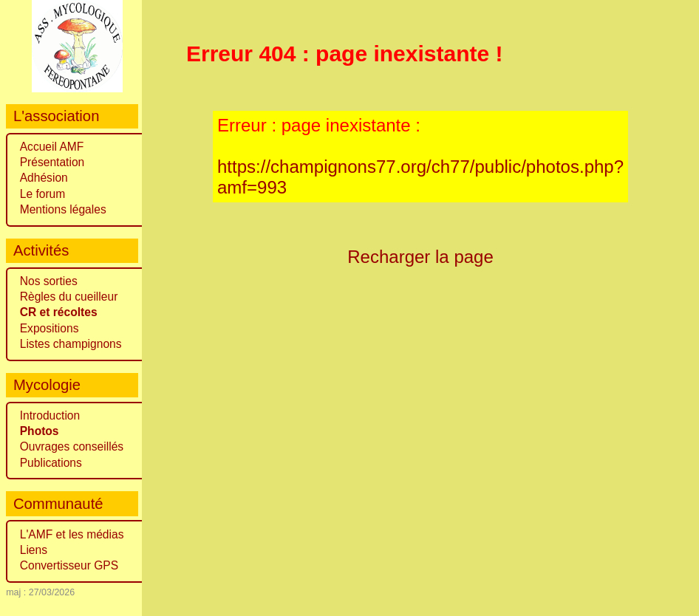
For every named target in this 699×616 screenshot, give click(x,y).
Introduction (50, 415)
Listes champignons (71, 344)
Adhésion (44, 178)
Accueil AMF (52, 147)
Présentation (52, 162)
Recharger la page (420, 257)
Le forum (43, 194)
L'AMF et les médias (72, 534)
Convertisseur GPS (69, 565)
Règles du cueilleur (69, 297)
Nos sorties (49, 281)
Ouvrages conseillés (72, 446)
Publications (51, 463)
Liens (34, 550)
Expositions (50, 328)
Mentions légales (63, 209)
